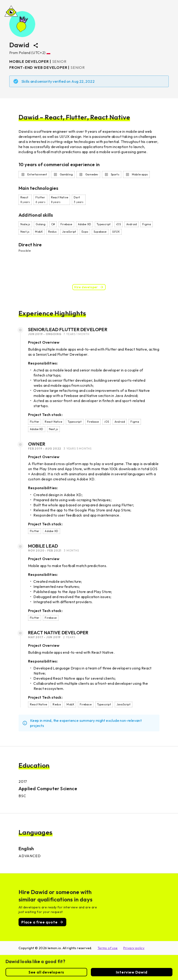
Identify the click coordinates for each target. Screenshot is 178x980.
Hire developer (89, 287)
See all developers (46, 972)
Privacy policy (134, 948)
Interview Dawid (132, 972)
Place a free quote (42, 922)
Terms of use (108, 948)
